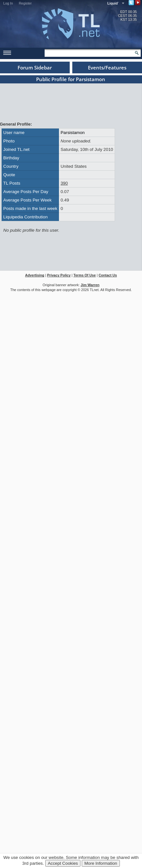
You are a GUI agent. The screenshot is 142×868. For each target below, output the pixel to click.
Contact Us (108, 275)
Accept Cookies (63, 863)
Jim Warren (90, 285)
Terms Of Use (85, 275)
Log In (8, 3)
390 (64, 183)
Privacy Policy (59, 275)
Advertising (35, 275)
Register (25, 3)
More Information (101, 863)
